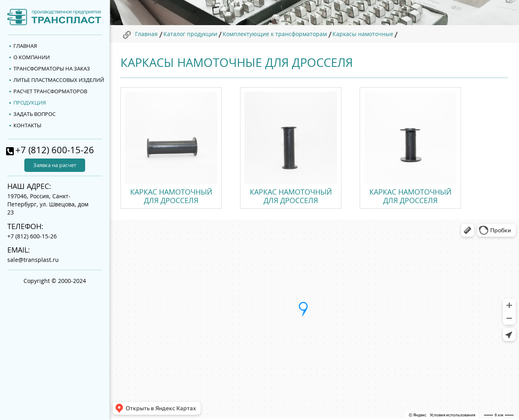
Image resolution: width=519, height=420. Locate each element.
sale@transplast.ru (33, 260)
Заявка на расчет (55, 165)
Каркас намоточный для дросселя (171, 196)
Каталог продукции (190, 34)
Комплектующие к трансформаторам (275, 34)
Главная (146, 34)
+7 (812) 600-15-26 (55, 150)
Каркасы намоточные (363, 34)
